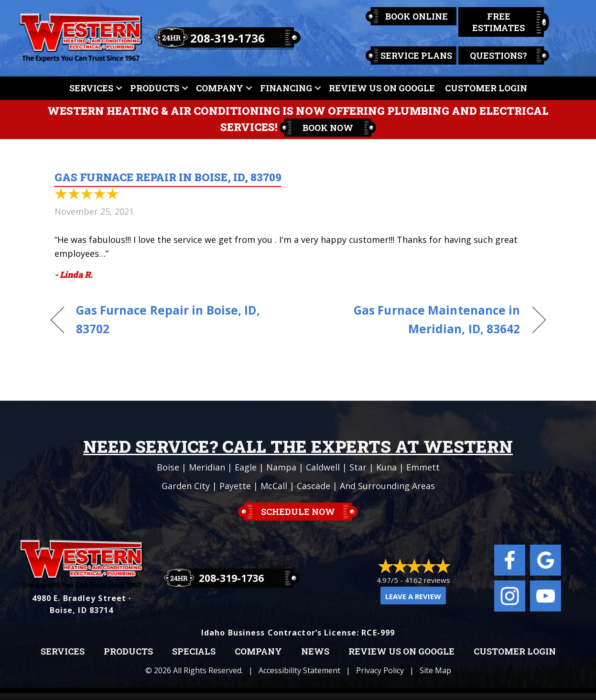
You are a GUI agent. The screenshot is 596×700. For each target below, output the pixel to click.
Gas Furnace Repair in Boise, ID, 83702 (168, 319)
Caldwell (323, 467)
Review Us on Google (401, 652)
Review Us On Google (382, 88)
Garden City (186, 486)
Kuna (386, 467)
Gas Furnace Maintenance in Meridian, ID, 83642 (416, 319)
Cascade (314, 486)
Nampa (281, 467)
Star (358, 467)
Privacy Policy (380, 670)
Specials (194, 652)
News (315, 652)
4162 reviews (428, 580)
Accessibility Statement (299, 670)
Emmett (423, 467)
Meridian (207, 467)
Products (155, 88)
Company (220, 88)
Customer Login (486, 88)
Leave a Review (413, 596)
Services (91, 88)
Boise (168, 467)
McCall (274, 486)
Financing (286, 88)
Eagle (246, 467)
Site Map (435, 670)
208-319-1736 (228, 38)
